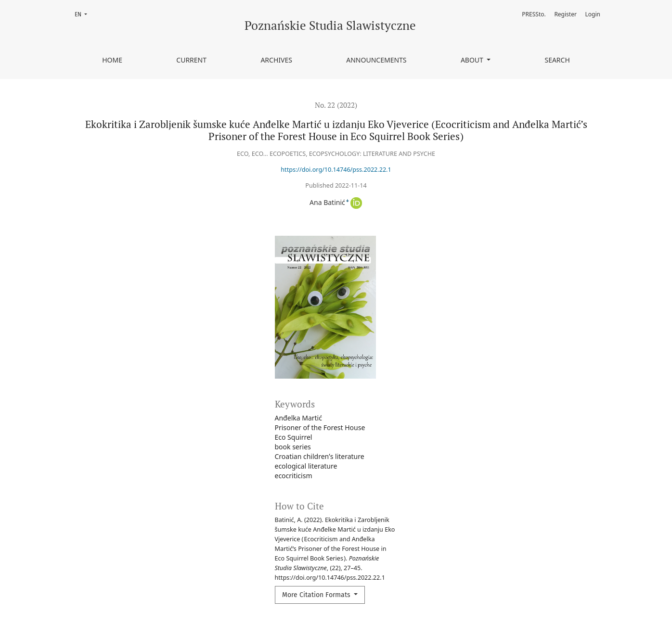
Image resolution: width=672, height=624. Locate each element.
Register (565, 14)
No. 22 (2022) (336, 105)
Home (112, 60)
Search (557, 60)
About (473, 60)
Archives (276, 60)
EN (84, 14)
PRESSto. (534, 14)
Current (191, 60)
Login (593, 14)
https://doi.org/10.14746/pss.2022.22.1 (336, 170)
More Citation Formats (317, 595)
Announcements (376, 60)
